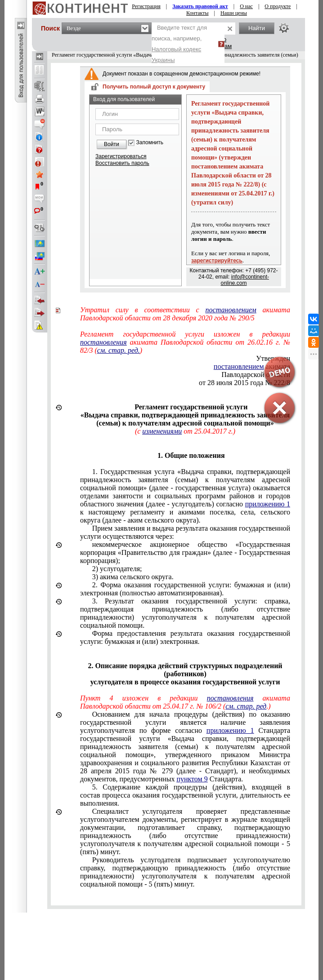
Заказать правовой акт (200, 6)
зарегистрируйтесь (217, 261)
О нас (246, 6)
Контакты (197, 13)
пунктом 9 (192, 779)
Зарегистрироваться (121, 156)
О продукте (278, 6)
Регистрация (146, 6)
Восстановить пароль (122, 163)
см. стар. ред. (119, 350)
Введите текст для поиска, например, (179, 44)
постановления (103, 342)
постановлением (231, 310)
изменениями (162, 431)
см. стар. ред (246, 706)
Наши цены (234, 13)
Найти (257, 28)
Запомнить (150, 143)
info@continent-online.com (244, 280)
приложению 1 (268, 504)
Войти (112, 144)
